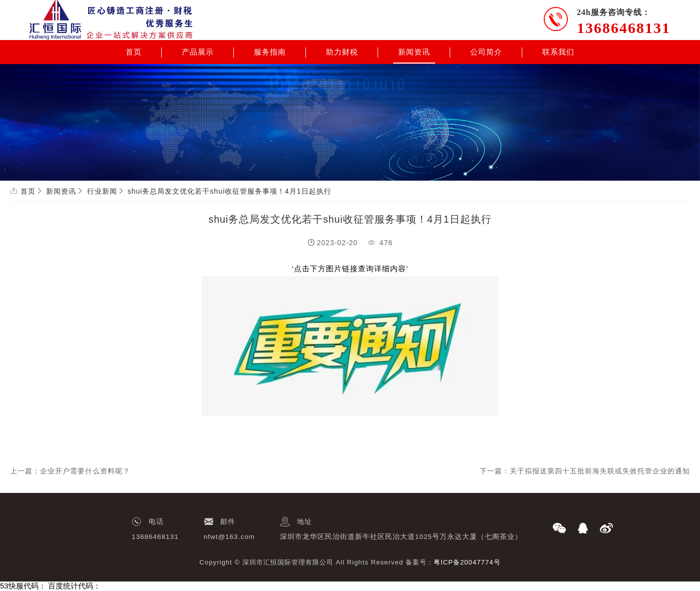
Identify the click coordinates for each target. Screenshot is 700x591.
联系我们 (558, 52)
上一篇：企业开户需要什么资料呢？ (70, 471)
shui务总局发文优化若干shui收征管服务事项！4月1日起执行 (230, 191)
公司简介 (486, 52)
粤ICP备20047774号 (467, 562)
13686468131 (624, 28)
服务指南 (270, 52)
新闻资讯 (414, 52)
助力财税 (342, 52)
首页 (134, 52)
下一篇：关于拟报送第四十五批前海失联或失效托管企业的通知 (585, 471)
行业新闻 (102, 191)
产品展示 (198, 52)
